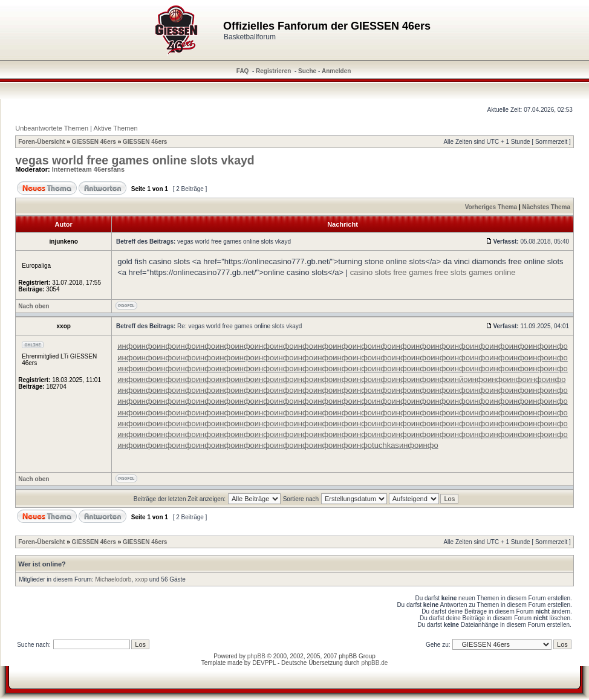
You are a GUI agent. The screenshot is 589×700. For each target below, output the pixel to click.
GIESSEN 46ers (94, 142)
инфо (127, 346)
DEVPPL (264, 663)
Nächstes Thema (546, 207)
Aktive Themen (115, 128)
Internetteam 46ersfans (88, 169)
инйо (459, 379)
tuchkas (386, 445)
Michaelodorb (113, 579)
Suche (307, 71)
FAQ (243, 71)
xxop (141, 579)
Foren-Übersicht (41, 142)
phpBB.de (374, 663)
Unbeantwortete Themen (52, 128)
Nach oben (34, 306)
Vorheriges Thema (491, 207)
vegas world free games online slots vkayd (135, 160)
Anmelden (336, 71)
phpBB (256, 656)
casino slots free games (392, 272)
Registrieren (273, 71)
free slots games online (475, 272)
